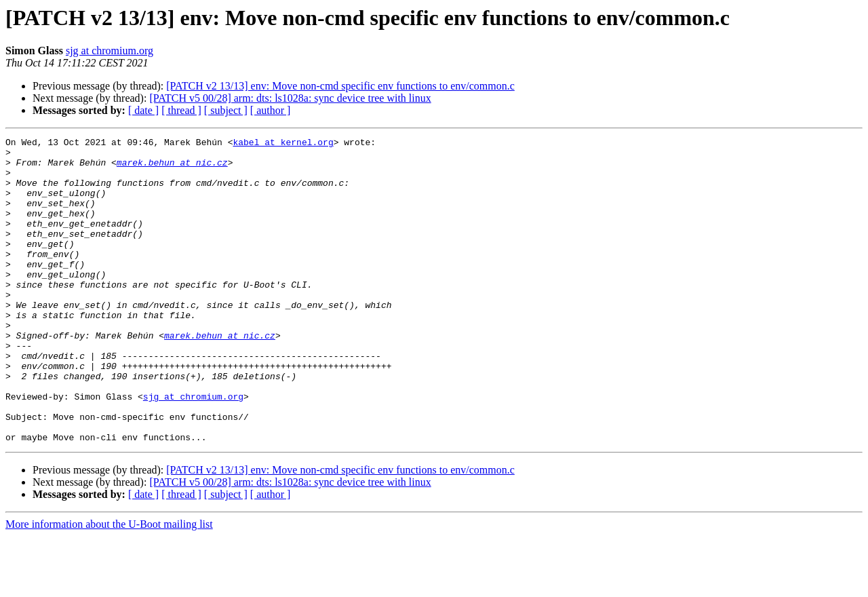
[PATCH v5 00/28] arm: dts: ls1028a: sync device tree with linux (290, 98)
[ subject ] (226, 110)
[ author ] (271, 110)
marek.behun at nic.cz (172, 168)
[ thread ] (181, 110)
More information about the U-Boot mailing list (109, 585)
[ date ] (143, 110)
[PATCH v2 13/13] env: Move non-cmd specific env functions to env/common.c (340, 86)
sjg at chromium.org (110, 51)
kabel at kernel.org (283, 144)
